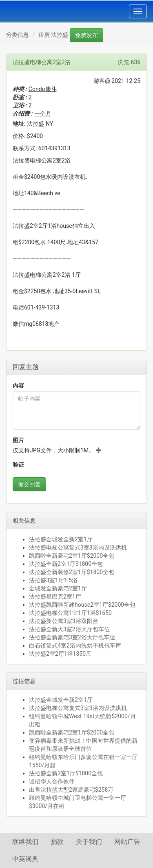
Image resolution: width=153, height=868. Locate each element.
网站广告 (127, 842)
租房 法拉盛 (53, 35)
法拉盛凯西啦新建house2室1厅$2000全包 (82, 605)
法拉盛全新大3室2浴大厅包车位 (69, 629)
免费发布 (86, 35)
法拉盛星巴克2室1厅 (55, 596)
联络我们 (25, 842)
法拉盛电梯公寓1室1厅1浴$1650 (70, 613)
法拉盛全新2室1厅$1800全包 (66, 564)
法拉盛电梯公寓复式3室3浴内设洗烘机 (78, 548)
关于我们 (89, 842)
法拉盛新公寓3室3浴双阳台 (64, 621)
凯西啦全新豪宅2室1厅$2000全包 (72, 556)
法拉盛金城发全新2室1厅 (61, 539)
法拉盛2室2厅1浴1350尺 (60, 654)
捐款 (57, 842)
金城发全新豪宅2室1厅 (58, 588)
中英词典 (25, 859)
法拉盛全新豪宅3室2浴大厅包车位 (72, 637)
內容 (18, 385)
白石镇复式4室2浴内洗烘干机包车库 (75, 645)
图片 (18, 440)
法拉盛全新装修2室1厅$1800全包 (72, 572)
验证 (18, 465)
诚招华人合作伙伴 (52, 781)
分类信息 (18, 35)
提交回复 (29, 484)
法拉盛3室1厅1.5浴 (53, 580)
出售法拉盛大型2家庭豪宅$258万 (71, 790)
